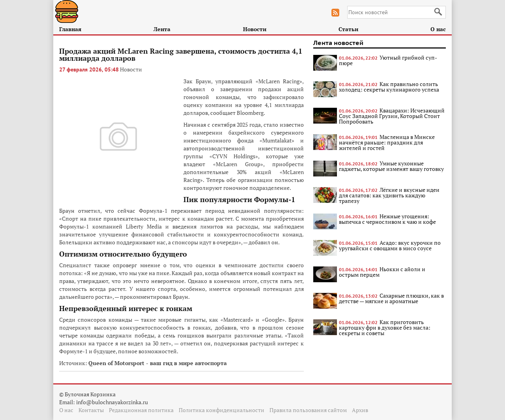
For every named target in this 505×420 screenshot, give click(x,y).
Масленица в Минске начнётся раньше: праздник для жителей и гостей (387, 142)
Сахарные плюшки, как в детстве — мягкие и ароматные (391, 298)
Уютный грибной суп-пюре (388, 60)
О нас (438, 29)
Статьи (348, 29)
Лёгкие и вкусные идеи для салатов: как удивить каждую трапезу (389, 195)
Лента (162, 29)
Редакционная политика (141, 410)
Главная (70, 29)
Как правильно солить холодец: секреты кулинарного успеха (389, 87)
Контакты (91, 410)
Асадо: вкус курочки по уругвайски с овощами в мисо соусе (390, 245)
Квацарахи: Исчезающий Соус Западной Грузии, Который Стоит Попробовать (392, 116)
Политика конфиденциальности (222, 410)
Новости (255, 29)
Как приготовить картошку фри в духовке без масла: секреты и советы (385, 327)
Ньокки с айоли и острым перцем (382, 272)
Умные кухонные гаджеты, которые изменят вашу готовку (391, 166)
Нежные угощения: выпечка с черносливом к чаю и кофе (387, 219)
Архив (360, 410)
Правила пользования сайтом (308, 410)
